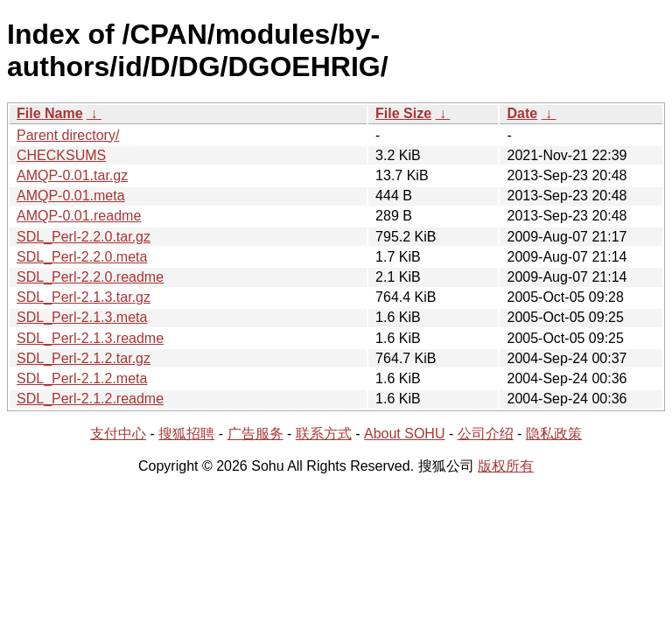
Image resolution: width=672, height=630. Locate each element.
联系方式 (324, 434)
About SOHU (404, 434)
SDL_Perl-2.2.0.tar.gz (84, 237)
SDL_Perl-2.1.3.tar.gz (84, 297)
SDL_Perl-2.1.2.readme (90, 399)
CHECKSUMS (61, 155)
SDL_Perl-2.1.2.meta (82, 378)
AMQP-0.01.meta (71, 196)
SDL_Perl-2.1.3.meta (82, 317)
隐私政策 (554, 434)
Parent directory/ (68, 135)
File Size (403, 113)
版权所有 (506, 466)
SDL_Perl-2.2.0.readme (90, 277)
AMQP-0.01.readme (79, 216)
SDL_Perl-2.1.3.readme (90, 338)
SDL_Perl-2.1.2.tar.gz (84, 358)
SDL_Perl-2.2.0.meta (82, 257)
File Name (50, 113)
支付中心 (118, 434)
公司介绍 (486, 434)
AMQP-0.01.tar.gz (72, 175)
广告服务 (255, 434)
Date (522, 113)
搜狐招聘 (186, 434)
